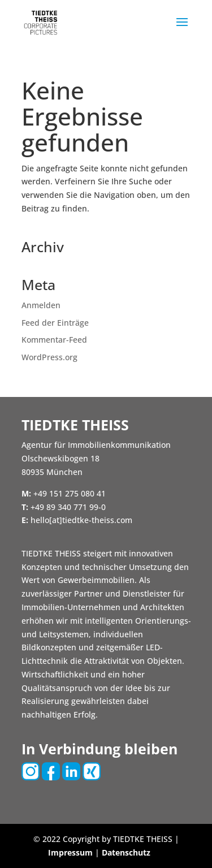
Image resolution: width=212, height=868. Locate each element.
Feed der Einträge (55, 323)
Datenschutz (126, 852)
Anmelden (41, 305)
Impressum (70, 852)
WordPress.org (49, 357)
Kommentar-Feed (54, 340)
